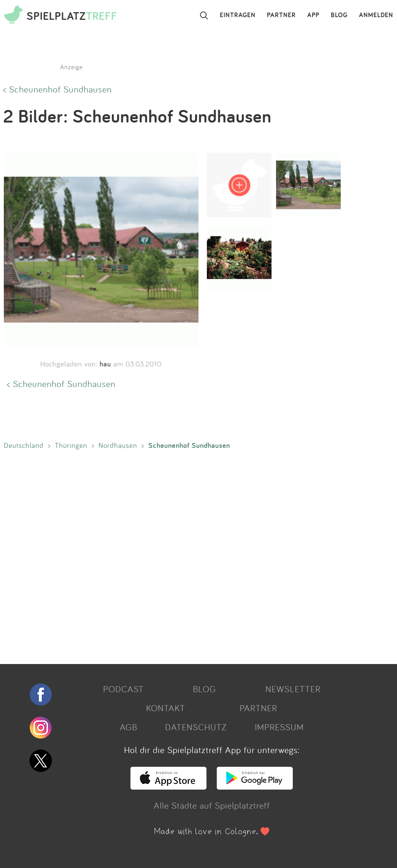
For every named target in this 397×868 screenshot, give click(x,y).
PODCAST (123, 689)
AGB (129, 727)
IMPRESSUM (279, 727)
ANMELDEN (376, 15)
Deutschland (24, 445)
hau (105, 364)
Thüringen (71, 445)
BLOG (339, 15)
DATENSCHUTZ (196, 727)
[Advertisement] (195, 555)
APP (313, 15)
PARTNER (281, 15)
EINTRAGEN (238, 15)
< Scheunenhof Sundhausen (57, 89)
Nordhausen (118, 445)
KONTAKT (166, 708)
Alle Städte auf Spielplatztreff (212, 805)
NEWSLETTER (293, 689)
